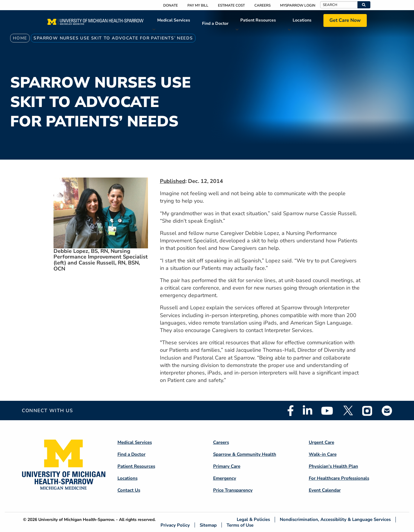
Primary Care (227, 466)
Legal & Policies (253, 520)
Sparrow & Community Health (245, 454)
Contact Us (129, 490)
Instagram (367, 411)
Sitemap (208, 525)
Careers (262, 5)
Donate (171, 5)
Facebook (291, 411)
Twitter (348, 411)
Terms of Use (240, 525)
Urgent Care (321, 442)
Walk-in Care (323, 454)
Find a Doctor (215, 23)
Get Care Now (345, 20)
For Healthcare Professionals (339, 478)
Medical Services (174, 20)
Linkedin (307, 411)
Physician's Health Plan (333, 466)
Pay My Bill (198, 5)
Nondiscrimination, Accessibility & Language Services (335, 520)
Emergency (225, 478)
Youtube (327, 411)
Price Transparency (233, 490)
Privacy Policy (175, 525)
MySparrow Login (298, 5)
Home (20, 38)
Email (387, 411)
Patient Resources (258, 20)
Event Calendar (325, 490)
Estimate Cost (231, 5)
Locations (302, 20)
